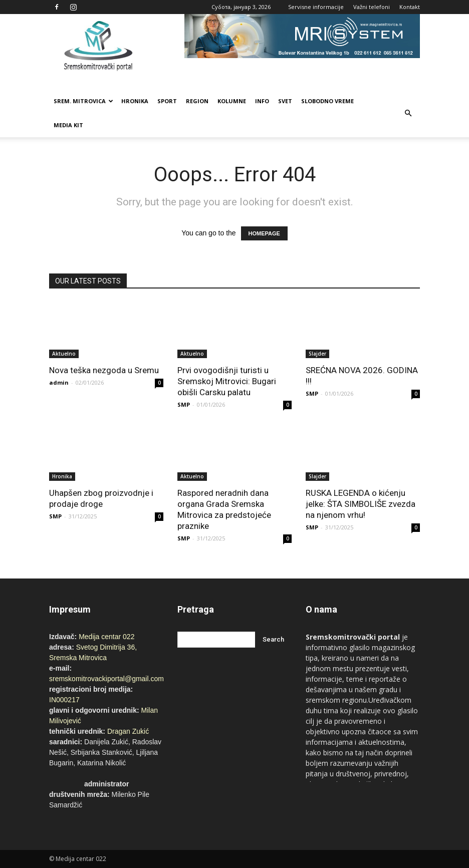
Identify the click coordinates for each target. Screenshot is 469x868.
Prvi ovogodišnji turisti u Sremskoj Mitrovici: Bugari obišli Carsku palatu (227, 381)
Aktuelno (64, 354)
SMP (184, 404)
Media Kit (68, 125)
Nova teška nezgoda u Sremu (104, 370)
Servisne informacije (316, 7)
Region (197, 101)
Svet (285, 101)
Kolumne (232, 101)
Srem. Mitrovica (83, 101)
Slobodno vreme (327, 101)
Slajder (317, 354)
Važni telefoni (372, 7)
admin (59, 382)
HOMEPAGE (264, 233)
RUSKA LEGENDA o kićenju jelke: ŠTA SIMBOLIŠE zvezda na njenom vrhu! (361, 504)
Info (262, 101)
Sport (167, 101)
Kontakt (410, 7)
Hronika (135, 101)
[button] (408, 113)
